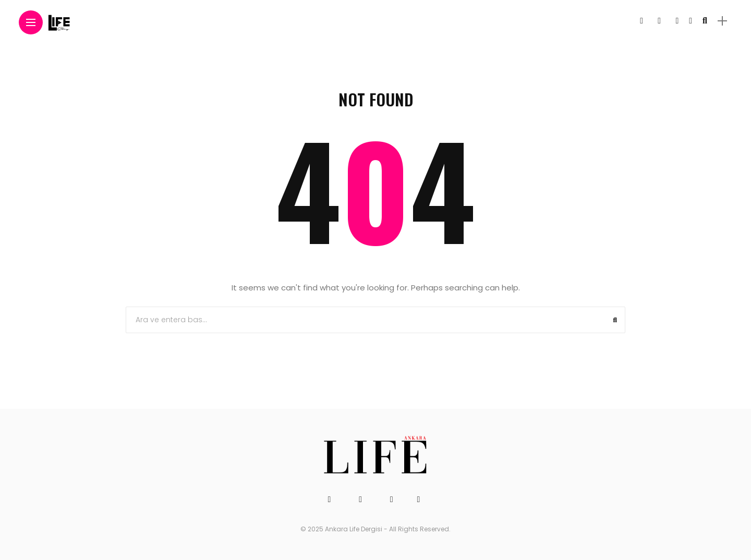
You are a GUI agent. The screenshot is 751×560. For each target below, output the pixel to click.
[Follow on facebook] (641, 21)
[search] (705, 21)
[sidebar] (722, 21)
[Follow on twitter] (659, 21)
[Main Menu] (31, 23)
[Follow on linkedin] (691, 21)
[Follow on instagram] (677, 21)
